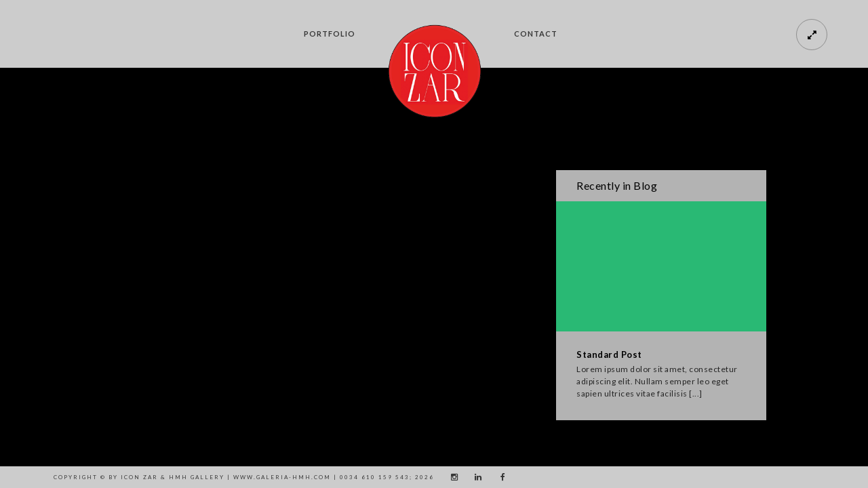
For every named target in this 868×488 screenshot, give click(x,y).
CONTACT (536, 34)
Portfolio (330, 34)
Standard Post (609, 354)
